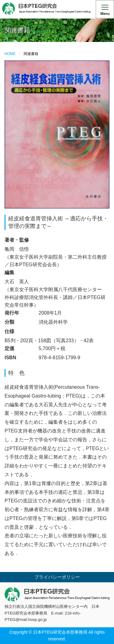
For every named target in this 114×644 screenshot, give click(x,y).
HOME (10, 54)
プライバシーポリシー (57, 577)
